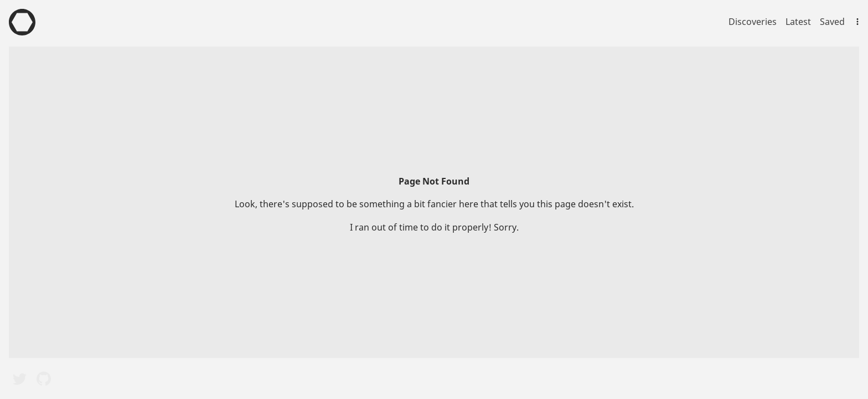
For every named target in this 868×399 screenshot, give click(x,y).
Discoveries (753, 22)
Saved (832, 22)
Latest (798, 22)
